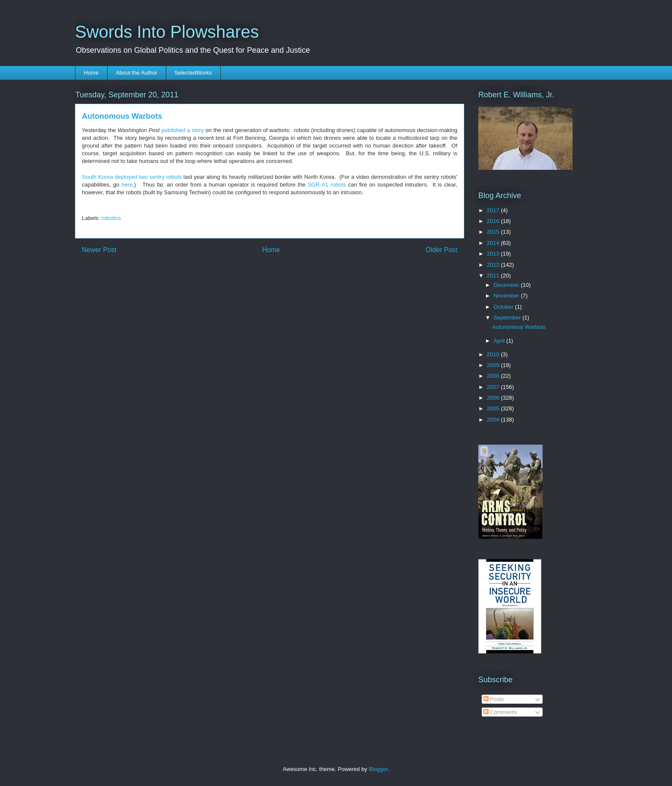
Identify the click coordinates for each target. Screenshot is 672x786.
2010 (494, 354)
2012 (494, 265)
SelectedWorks (193, 73)
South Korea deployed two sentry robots (132, 177)
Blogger (378, 769)
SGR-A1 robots (327, 185)
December (507, 285)
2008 (494, 376)
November (507, 296)
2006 (494, 398)
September (508, 318)
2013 (494, 254)
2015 (494, 232)
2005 (494, 408)
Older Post (441, 250)
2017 (494, 210)
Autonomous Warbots (519, 327)
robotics (111, 218)
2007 (494, 387)
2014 (494, 243)
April (500, 341)
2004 (494, 420)
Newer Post (99, 250)
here (127, 185)
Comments (500, 712)
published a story (183, 130)
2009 (494, 365)
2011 (494, 276)
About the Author (136, 73)
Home (91, 73)
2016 (494, 221)
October (504, 307)
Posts (494, 699)
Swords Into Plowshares (167, 32)
